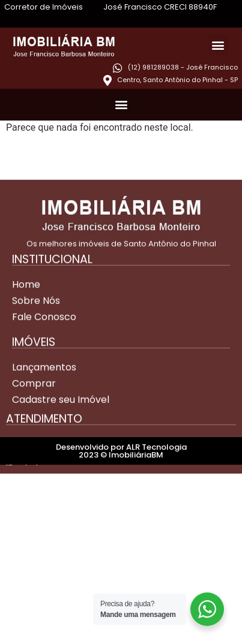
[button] (218, 45)
